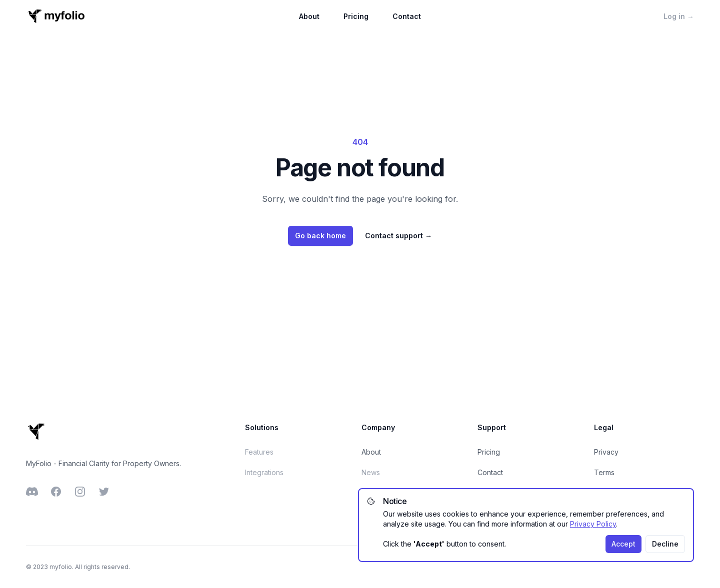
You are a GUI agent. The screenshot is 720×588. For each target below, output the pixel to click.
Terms (604, 472)
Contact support (398, 236)
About (309, 16)
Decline (665, 544)
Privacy (606, 452)
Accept (623, 544)
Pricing (356, 16)
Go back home (320, 236)
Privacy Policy (593, 524)
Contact (407, 16)
